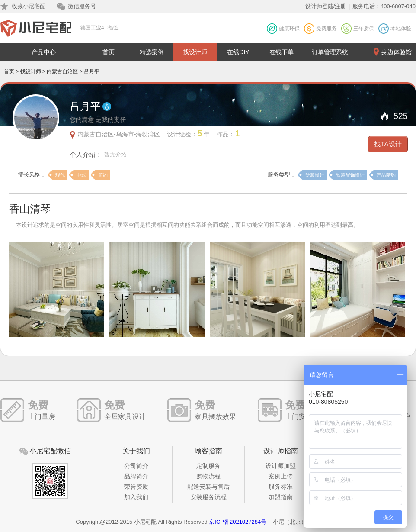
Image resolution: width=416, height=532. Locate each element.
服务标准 (281, 487)
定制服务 (208, 466)
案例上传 (281, 476)
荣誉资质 (136, 487)
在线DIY (238, 52)
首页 (109, 52)
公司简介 (136, 466)
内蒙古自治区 (62, 71)
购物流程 (208, 476)
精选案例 (152, 52)
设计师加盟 (281, 466)
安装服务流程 (208, 497)
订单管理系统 (330, 52)
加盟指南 (281, 497)
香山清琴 (30, 209)
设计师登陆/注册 (326, 6)
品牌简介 (136, 476)
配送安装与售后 (208, 487)
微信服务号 (82, 6)
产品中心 (44, 52)
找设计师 (195, 52)
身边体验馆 (397, 52)
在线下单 (282, 52)
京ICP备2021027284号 (238, 522)
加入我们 (136, 497)
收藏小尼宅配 (29, 6)
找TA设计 (388, 144)
